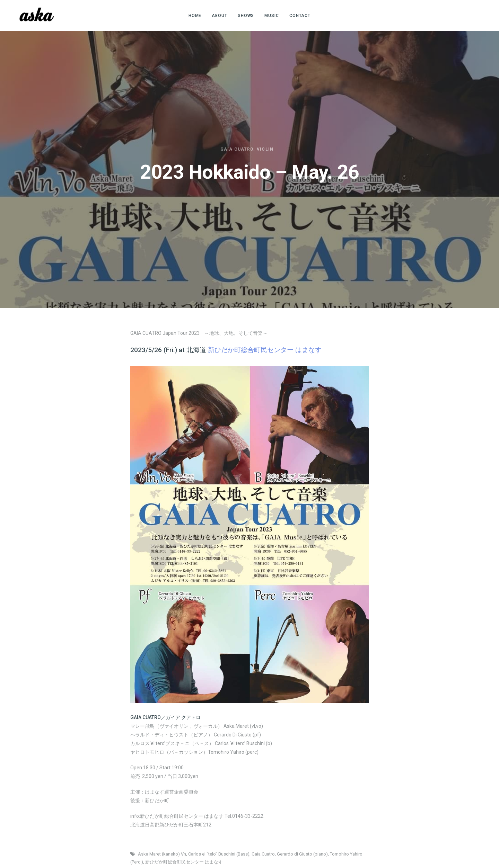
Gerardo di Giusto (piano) (302, 854)
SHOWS (246, 16)
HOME (195, 16)
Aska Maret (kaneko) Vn (162, 854)
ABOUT (220, 16)
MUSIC (272, 16)
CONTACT (300, 16)
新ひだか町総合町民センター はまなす (184, 862)
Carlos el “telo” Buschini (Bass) (219, 854)
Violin (265, 149)
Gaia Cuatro (237, 149)
